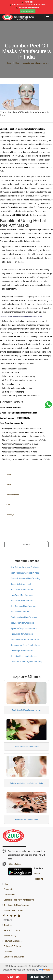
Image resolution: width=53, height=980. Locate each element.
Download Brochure (28, 11)
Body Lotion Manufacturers (22, 623)
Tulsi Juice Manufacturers (22, 634)
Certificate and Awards (14, 957)
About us (8, 925)
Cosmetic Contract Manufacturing (25, 578)
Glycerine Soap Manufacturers (24, 628)
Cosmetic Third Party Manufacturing (26, 661)
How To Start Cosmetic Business (25, 567)
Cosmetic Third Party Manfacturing (19, 900)
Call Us (13, 977)
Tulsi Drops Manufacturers (22, 650)
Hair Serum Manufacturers (22, 600)
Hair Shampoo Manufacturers (23, 606)
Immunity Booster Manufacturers (25, 639)
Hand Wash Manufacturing (22, 589)
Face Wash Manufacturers (22, 595)
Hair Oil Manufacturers (20, 611)
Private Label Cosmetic (14, 910)
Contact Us (8, 889)
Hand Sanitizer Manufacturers (24, 656)
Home (37, 873)
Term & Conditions (12, 930)
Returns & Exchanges (13, 941)
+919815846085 (29, 2)
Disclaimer (9, 951)
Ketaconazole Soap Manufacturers (26, 645)
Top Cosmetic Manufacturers (16, 905)
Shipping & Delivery (12, 946)
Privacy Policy (10, 935)
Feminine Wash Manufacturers (24, 617)
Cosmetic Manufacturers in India (25, 573)
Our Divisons (9, 894)
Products (39, 879)
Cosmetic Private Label (21, 584)
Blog (6, 884)
